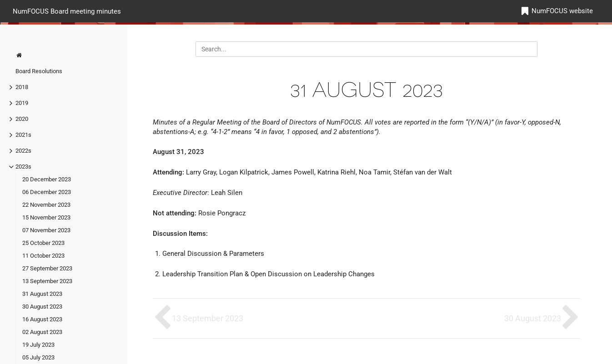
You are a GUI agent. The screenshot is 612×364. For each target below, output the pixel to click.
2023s (23, 167)
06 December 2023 (47, 192)
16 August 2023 (42, 319)
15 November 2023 (46, 217)
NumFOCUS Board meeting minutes (67, 11)
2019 (22, 103)
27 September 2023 (47, 268)
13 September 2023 (47, 281)
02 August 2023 (42, 332)
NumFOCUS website (562, 11)
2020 (22, 119)
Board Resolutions (39, 71)
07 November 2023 (46, 230)
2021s (23, 135)
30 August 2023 (42, 307)
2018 (22, 87)
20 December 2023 (47, 179)
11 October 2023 (43, 256)
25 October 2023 (43, 243)
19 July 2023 (38, 345)
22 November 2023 (46, 205)
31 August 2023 (42, 294)
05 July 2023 (38, 357)
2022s (23, 151)
